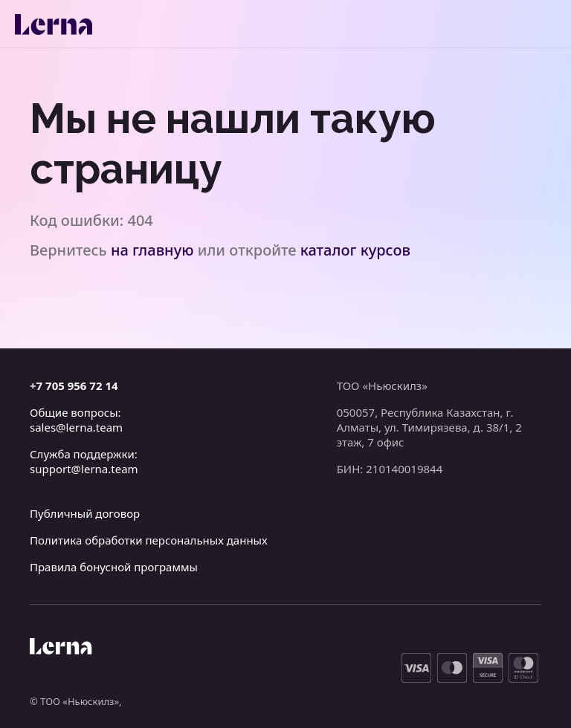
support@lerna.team (84, 469)
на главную (152, 250)
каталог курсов (355, 250)
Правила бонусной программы (114, 567)
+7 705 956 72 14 (74, 386)
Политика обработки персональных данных (149, 540)
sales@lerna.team (76, 427)
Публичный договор (85, 513)
